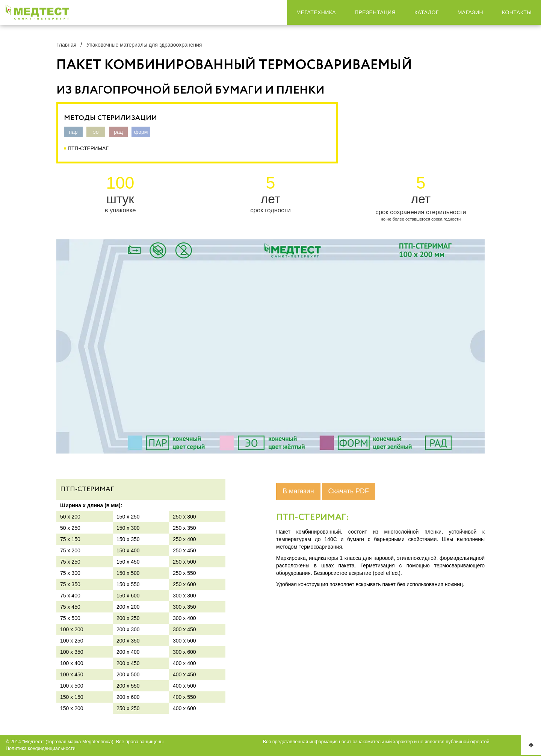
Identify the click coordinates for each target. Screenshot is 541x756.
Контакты (517, 12)
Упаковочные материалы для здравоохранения (144, 45)
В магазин (298, 491)
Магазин (470, 12)
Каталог (427, 12)
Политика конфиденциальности (41, 748)
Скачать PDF (349, 491)
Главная (66, 45)
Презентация (375, 12)
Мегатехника (316, 12)
